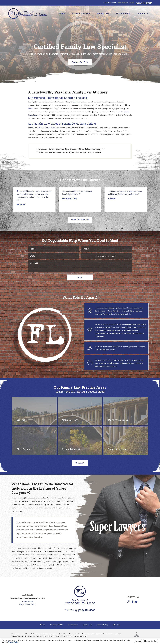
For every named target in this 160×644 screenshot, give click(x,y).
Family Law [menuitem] (103, 13)
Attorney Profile (56, 625)
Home (43, 625)
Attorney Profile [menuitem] (81, 13)
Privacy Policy (102, 625)
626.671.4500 (144, 3)
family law (76, 102)
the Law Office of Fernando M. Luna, (45, 128)
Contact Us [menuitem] (142, 13)
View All (80, 463)
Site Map (116, 625)
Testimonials (73, 625)
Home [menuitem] (62, 13)
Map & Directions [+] (28, 604)
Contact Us (87, 625)
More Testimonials (80, 219)
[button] (8, 203)
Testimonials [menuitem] (123, 13)
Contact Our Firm (80, 62)
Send (80, 277)
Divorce (31, 108)
